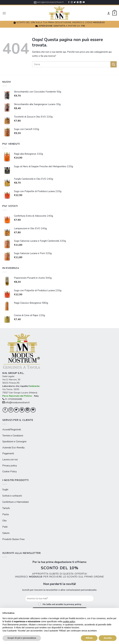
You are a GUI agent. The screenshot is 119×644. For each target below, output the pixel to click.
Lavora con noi (10, 460)
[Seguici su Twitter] (75, 2)
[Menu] (4, 13)
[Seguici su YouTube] (84, 2)
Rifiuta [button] (89, 638)
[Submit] (114, 64)
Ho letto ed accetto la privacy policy (62, 604)
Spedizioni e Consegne (14, 442)
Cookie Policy (10, 471)
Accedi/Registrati (12, 430)
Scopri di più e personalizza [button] (22, 638)
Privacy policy (10, 466)
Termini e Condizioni (13, 436)
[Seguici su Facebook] (69, 2)
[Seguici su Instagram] (72, 2)
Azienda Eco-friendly (13, 448)
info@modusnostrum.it (16, 402)
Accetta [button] (108, 638)
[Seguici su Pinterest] (78, 2)
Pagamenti (8, 453)
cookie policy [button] (69, 621)
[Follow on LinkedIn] (81, 2)
